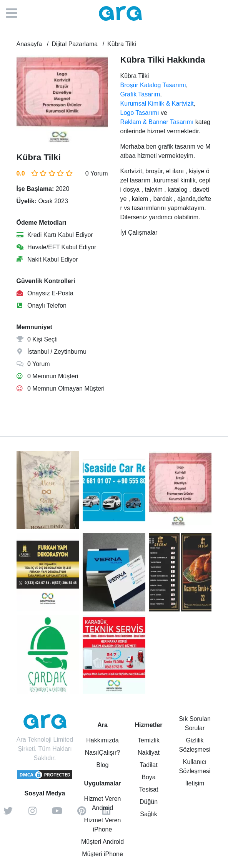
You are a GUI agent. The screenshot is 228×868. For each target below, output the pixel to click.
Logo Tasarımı (140, 113)
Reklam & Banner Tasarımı (157, 122)
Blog (102, 765)
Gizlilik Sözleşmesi (195, 745)
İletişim (195, 783)
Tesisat (149, 789)
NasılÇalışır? (103, 753)
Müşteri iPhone (102, 854)
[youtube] (57, 813)
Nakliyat (149, 753)
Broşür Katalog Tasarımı (153, 85)
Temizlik (149, 740)
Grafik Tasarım (140, 94)
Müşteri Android (102, 842)
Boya (148, 777)
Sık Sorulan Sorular (195, 723)
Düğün (149, 802)
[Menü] (15, 13)
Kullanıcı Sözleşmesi (195, 766)
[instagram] (33, 813)
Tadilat (148, 765)
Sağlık (148, 814)
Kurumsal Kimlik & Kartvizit (157, 104)
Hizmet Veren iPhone (102, 825)
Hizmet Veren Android (102, 803)
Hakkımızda (102, 740)
